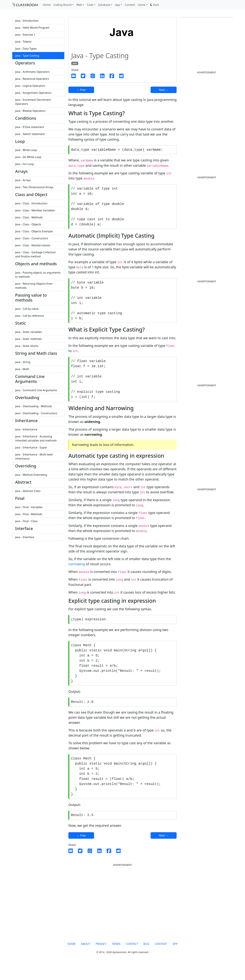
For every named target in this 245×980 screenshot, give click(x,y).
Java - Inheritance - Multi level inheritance (34, 457)
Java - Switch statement (30, 134)
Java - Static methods (28, 339)
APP (175, 959)
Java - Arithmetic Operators (32, 72)
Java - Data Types (26, 49)
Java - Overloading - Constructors (36, 413)
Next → (164, 90)
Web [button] (79, 5)
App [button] (118, 5)
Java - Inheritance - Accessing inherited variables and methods (36, 438)
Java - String (23, 362)
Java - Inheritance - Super (31, 447)
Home (47, 5)
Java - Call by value (27, 309)
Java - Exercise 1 (25, 35)
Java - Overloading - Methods (34, 406)
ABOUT (86, 959)
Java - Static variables (28, 332)
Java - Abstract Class (28, 491)
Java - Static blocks (27, 346)
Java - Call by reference (30, 316)
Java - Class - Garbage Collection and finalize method (35, 254)
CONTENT (161, 959)
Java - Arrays (23, 180)
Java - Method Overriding (31, 475)
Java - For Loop (24, 164)
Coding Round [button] (63, 5)
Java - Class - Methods (29, 217)
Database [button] (104, 5)
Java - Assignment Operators (33, 93)
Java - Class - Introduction (31, 203)
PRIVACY (101, 959)
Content (130, 5)
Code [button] (90, 5)
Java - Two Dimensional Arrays (34, 187)
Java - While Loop (26, 150)
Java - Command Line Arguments (36, 390)
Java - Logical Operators (30, 86)
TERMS (116, 959)
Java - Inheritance (26, 429)
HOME (71, 959)
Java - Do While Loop (28, 157)
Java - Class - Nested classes (33, 245)
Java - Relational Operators (32, 79)
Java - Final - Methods (29, 514)
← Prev (81, 90)
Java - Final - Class (26, 521)
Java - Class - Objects (28, 224)
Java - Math (22, 369)
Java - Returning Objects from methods (34, 286)
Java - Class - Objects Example (34, 231)
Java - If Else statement (30, 127)
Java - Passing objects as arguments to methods (38, 275)
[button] (155, 5)
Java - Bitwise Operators (30, 111)
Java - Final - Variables (29, 507)
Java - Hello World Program (32, 28)
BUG (146, 959)
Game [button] (142, 5)
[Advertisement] (114, 573)
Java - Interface (25, 537)
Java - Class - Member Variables (35, 210)
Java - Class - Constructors (32, 238)
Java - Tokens (23, 42)
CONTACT (132, 959)
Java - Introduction (27, 21)
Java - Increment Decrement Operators (33, 102)
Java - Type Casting (27, 56)
